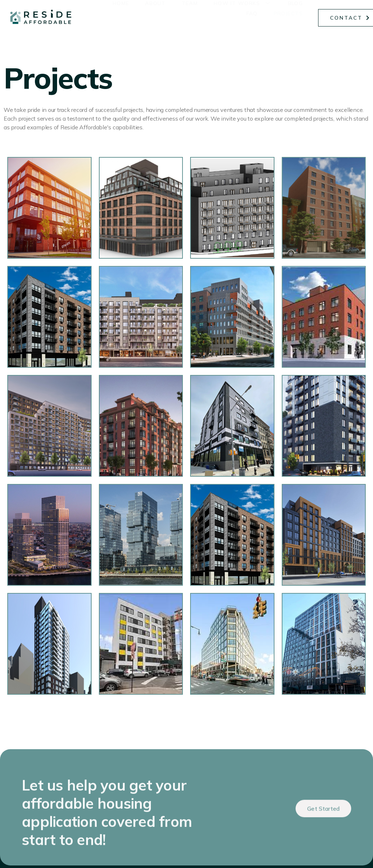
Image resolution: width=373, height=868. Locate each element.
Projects (290, 19)
